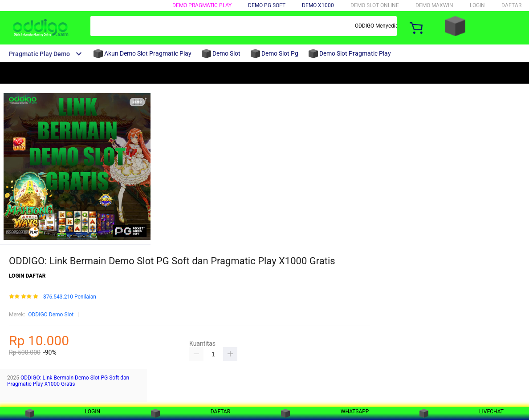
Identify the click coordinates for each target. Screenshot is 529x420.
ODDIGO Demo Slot (51, 315)
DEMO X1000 (318, 5)
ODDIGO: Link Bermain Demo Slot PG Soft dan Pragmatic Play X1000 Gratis (68, 381)
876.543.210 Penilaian (70, 297)
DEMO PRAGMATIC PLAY (202, 5)
